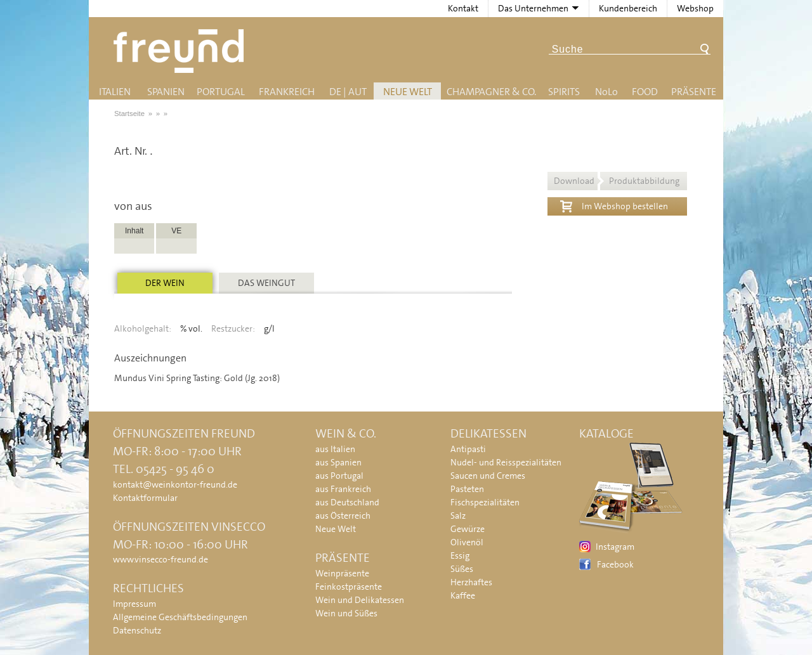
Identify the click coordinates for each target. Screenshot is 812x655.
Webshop (695, 8)
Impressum (134, 604)
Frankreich (287, 92)
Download (617, 181)
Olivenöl (467, 542)
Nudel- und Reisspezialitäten (506, 462)
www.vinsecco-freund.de (160, 559)
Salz (458, 516)
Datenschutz (137, 630)
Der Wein (165, 283)
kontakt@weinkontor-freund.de (175, 484)
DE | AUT (348, 92)
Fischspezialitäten (485, 502)
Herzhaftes (471, 582)
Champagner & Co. (491, 92)
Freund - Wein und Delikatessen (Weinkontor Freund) (181, 51)
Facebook (615, 564)
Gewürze (468, 529)
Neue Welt (408, 92)
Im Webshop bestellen (614, 205)
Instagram (615, 547)
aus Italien (335, 449)
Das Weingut (266, 283)
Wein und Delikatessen (360, 600)
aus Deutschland (347, 502)
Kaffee (463, 595)
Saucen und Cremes (488, 476)
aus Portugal (339, 476)
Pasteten (467, 489)
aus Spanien (338, 462)
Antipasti (468, 449)
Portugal (221, 92)
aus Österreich (343, 516)
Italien (115, 92)
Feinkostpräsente (349, 587)
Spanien (166, 92)
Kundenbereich (628, 8)
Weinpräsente (342, 573)
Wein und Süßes (346, 613)
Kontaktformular (145, 498)
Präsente (694, 92)
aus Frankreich (343, 489)
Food (645, 92)
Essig (460, 555)
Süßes (462, 569)
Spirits (564, 92)
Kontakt (463, 8)
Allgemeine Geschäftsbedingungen (180, 617)
